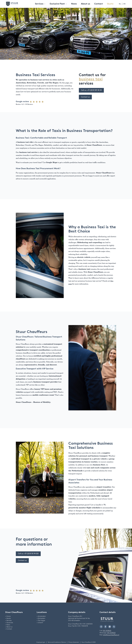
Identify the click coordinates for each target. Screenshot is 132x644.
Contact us (85, 97)
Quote (110, 4)
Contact (99, 4)
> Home (8, 616)
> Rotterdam (41, 618)
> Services (8, 620)
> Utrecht (40, 623)
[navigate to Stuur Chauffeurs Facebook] (105, 627)
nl (120, 4)
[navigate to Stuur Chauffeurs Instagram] (101, 627)
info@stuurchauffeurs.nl (111, 635)
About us (86, 4)
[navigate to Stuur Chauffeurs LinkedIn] (110, 627)
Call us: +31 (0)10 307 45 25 (91, 90)
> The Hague (41, 620)
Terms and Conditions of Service (57, 642)
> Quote (8, 618)
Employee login (41, 642)
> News (8, 625)
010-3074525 (107, 631)
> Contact (9, 629)
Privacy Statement (74, 642)
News (74, 4)
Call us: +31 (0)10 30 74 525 (28, 554)
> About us (9, 627)
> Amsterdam (41, 616)
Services (40, 4)
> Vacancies (9, 623)
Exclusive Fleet (58, 4)
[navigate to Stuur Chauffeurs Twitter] (114, 627)
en (124, 4)
